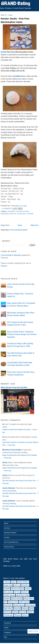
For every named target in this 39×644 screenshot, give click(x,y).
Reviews (8, 8)
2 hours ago (11, 445)
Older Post (34, 225)
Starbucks (7, 612)
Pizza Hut (17, 609)
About (6, 523)
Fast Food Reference (11, 542)
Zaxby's (25, 615)
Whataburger (8, 615)
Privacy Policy (9, 547)
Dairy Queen (8, 592)
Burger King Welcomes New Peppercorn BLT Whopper (20, 455)
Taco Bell (23, 612)
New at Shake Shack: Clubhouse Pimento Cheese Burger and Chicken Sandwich (22, 334)
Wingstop (18, 615)
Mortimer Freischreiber (12, 450)
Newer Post (5, 225)
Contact (7, 537)
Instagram (8, 632)
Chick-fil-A (25, 585)
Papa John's (8, 609)
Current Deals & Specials (22, 8)
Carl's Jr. (17, 585)
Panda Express (19, 605)
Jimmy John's (29, 598)
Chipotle (7, 589)
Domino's (25, 592)
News (2, 8)
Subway (15, 612)
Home (20, 225)
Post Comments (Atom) (19, 230)
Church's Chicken (17, 589)
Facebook (7, 623)
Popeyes (25, 609)
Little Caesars (24, 602)
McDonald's (8, 605)
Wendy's (30, 612)
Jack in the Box (17, 598)
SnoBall (17, 76)
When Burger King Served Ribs (14, 387)
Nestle (4, 52)
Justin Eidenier (9, 488)
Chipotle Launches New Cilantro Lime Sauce (17, 430)
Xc (3, 424)
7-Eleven (7, 582)
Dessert (12, 211)
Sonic (32, 609)
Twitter (6, 628)
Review (30, 214)
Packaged (22, 214)
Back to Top (33, 631)
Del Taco (17, 592)
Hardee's (7, 598)
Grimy (5, 462)
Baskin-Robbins (23, 582)
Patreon (4, 266)
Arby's (14, 582)
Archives (7, 528)
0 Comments (7, 208)
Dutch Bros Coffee (23, 595)
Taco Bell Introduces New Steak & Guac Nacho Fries (19, 481)
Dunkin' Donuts (9, 595)
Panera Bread (30, 605)
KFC (5, 602)
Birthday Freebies (10, 533)
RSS (6, 637)
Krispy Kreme (13, 602)
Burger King (8, 585)
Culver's (28, 589)
